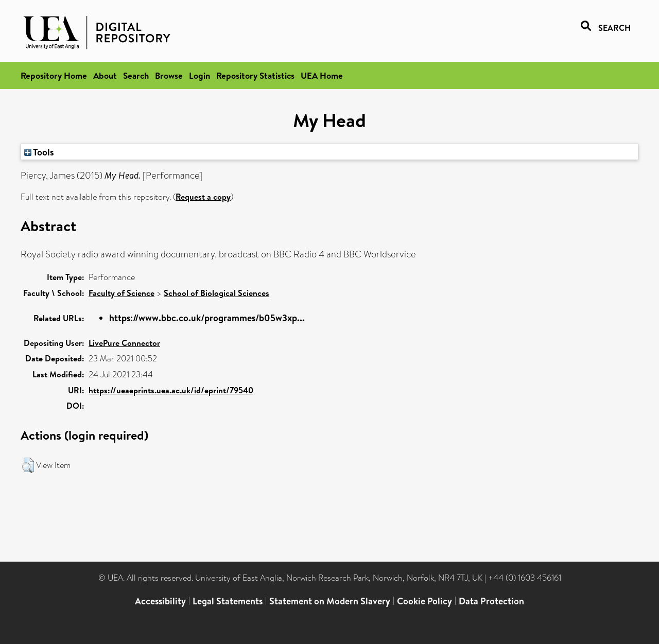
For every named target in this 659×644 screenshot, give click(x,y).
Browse (169, 75)
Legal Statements (228, 601)
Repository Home (54, 75)
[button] (28, 465)
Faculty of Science (122, 293)
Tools (39, 152)
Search (136, 75)
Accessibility (160, 601)
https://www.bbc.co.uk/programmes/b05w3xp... (207, 318)
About (105, 75)
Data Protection (491, 601)
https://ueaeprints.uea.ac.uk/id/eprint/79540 (171, 390)
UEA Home (322, 75)
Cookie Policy (424, 601)
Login (200, 75)
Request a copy (203, 197)
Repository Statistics (255, 75)
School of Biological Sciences (216, 293)
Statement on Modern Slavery (330, 601)
